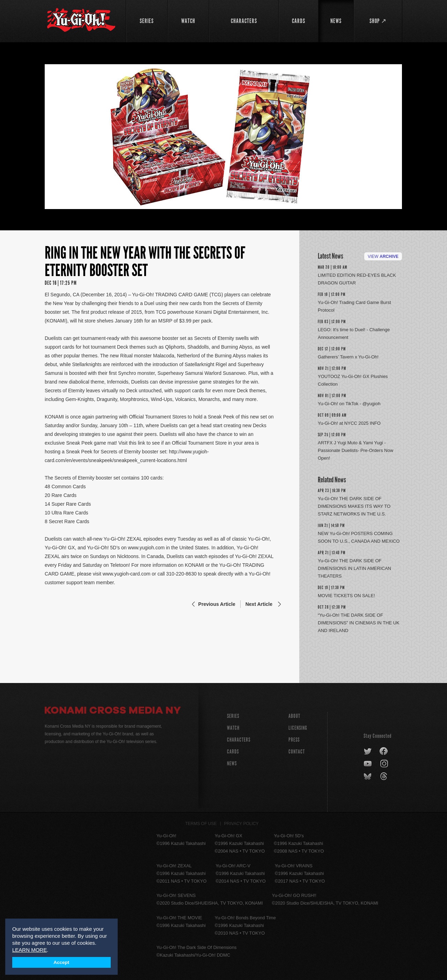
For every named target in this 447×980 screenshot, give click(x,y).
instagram (385, 764)
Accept (61, 962)
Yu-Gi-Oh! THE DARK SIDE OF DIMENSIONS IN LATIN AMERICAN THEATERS (354, 568)
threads (385, 777)
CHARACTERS (239, 740)
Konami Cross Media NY (113, 711)
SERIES (233, 716)
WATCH (233, 728)
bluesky (368, 777)
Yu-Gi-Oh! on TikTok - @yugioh (349, 404)
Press (294, 740)
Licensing (298, 728)
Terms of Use (201, 824)
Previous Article (217, 604)
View (383, 257)
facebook (384, 751)
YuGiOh (81, 20)
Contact (297, 752)
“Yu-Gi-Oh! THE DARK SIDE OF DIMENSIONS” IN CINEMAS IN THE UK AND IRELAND (359, 623)
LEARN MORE (30, 950)
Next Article (259, 604)
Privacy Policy (241, 824)
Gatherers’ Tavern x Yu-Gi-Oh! (348, 357)
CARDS (233, 752)
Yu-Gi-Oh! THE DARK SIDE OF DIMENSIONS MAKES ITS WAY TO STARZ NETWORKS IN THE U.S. (354, 506)
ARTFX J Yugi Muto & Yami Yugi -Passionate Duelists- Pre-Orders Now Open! (356, 450)
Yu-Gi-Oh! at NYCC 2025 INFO (349, 423)
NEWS (232, 763)
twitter (368, 751)
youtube (368, 764)
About (294, 716)
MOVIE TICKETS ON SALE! (346, 596)
